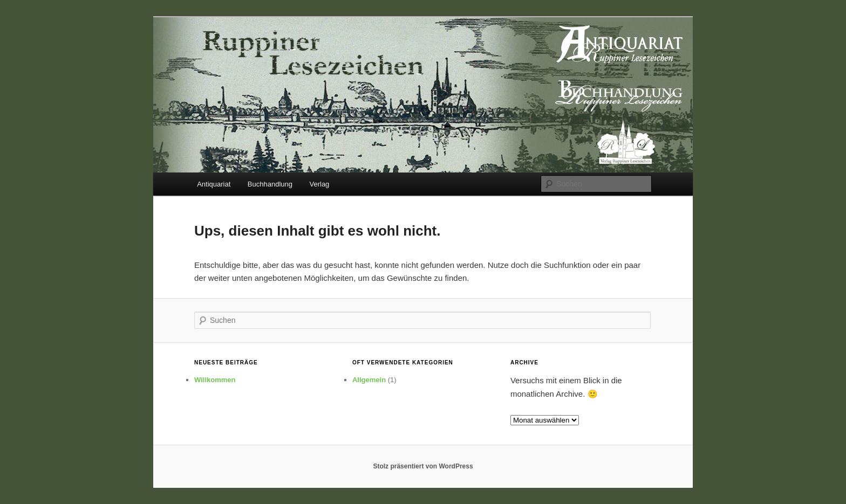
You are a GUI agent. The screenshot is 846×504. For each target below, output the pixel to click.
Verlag (319, 184)
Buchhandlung (270, 184)
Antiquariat (214, 184)
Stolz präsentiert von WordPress (423, 466)
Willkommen (215, 380)
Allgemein (369, 380)
